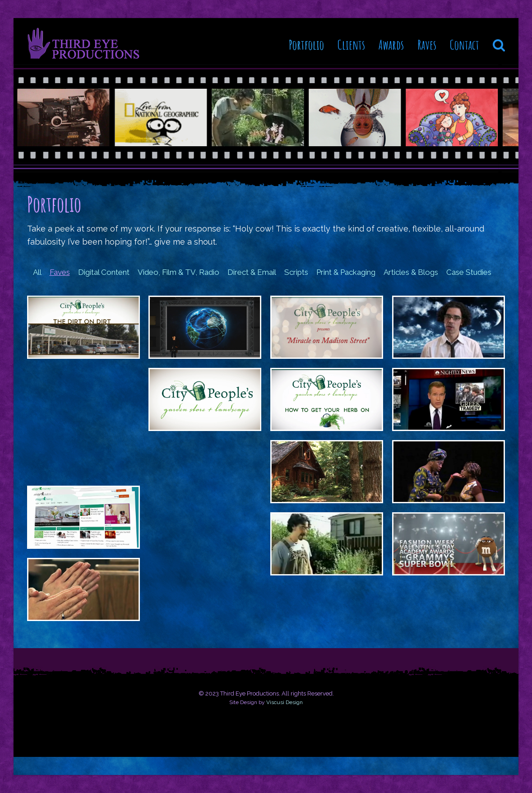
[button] (499, 42)
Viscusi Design (285, 702)
